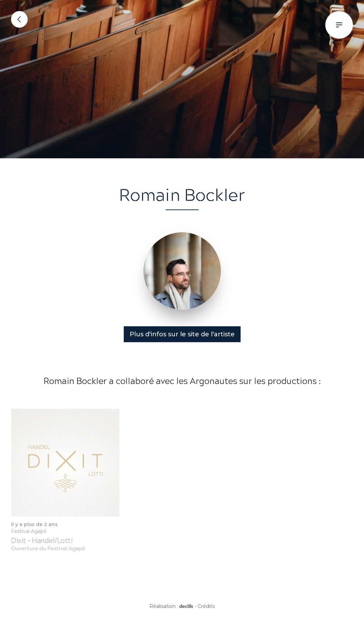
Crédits (206, 606)
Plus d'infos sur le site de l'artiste (182, 334)
